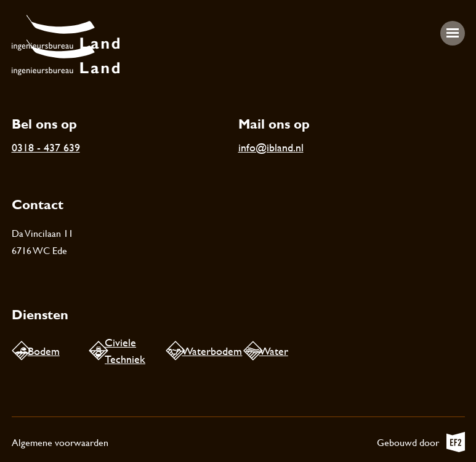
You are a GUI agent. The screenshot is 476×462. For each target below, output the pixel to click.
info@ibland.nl (271, 147)
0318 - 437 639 (46, 147)
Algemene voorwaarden (60, 442)
